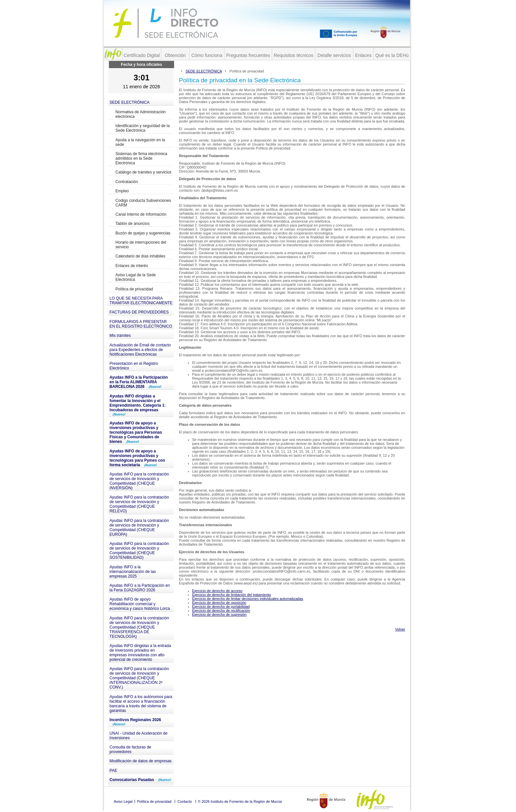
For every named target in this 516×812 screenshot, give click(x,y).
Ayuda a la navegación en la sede (140, 142)
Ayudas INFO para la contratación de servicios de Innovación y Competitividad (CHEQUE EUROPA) (139, 528)
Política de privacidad (134, 289)
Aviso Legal (123, 801)
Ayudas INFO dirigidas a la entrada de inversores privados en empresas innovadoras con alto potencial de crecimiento (140, 653)
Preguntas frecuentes (248, 55)
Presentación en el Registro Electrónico (134, 366)
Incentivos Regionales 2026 (135, 722)
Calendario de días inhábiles (140, 256)
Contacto (185, 801)
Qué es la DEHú (392, 55)
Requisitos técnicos (294, 55)
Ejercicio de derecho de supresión (219, 614)
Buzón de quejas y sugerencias (143, 233)
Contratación (127, 182)
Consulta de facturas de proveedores (130, 749)
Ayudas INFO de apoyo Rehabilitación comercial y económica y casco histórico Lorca (140, 604)
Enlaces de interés (132, 266)
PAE (113, 771)
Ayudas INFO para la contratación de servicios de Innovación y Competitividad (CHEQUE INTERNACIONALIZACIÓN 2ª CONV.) (139, 678)
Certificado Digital (142, 55)
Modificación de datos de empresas (141, 761)
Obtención (175, 55)
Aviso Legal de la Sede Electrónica (136, 277)
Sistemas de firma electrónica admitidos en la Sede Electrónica (141, 158)
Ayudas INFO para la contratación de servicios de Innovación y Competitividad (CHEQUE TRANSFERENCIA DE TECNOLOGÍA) (139, 627)
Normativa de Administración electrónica (141, 114)
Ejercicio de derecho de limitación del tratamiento (232, 595)
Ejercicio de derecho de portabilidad (221, 607)
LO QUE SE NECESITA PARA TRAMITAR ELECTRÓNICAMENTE (141, 301)
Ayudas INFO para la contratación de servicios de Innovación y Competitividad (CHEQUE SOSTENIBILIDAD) (139, 551)
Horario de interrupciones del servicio (141, 245)
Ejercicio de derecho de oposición (219, 603)
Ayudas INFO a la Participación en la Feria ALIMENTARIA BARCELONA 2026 (139, 382)
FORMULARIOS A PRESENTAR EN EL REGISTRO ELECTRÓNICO (141, 324)
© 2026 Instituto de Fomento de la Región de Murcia (240, 801)
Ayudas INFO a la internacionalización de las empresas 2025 (133, 572)
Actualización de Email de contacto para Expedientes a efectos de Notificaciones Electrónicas (140, 350)
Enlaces (363, 55)
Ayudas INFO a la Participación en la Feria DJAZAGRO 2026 (140, 588)
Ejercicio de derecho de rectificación (221, 610)
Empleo (122, 191)
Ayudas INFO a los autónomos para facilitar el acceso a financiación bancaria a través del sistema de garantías (141, 704)
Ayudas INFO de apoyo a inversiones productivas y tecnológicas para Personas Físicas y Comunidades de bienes (136, 432)
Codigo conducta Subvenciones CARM (143, 203)
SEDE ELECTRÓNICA (129, 102)
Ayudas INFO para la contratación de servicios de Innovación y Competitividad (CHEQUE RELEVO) (139, 504)
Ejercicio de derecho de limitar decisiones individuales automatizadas (248, 599)
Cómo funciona (207, 55)
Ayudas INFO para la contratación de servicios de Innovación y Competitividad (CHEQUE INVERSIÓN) (139, 481)
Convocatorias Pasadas (140, 780)
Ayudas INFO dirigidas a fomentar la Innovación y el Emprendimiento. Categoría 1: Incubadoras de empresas (138, 405)
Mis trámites (120, 336)
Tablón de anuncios (132, 224)
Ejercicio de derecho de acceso (217, 591)
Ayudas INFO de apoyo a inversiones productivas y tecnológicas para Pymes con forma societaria (137, 458)
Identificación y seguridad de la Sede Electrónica (143, 128)
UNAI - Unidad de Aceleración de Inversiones (139, 736)
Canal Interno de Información (141, 214)
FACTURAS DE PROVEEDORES (139, 312)
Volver (400, 629)
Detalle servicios (334, 55)
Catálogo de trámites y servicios (143, 172)
